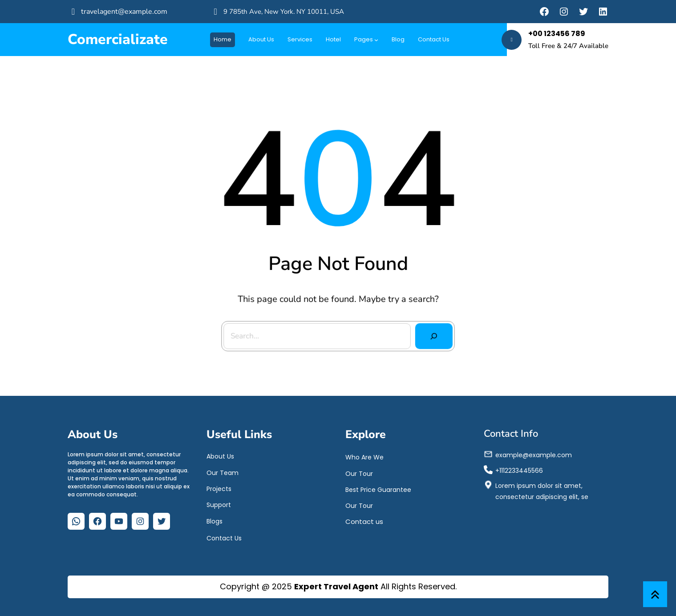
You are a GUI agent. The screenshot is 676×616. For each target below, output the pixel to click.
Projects (219, 487)
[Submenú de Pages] (376, 40)
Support (219, 503)
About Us (220, 455)
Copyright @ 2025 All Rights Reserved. (338, 586)
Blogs (215, 520)
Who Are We (364, 456)
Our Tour (359, 472)
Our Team (223, 471)
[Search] (432, 335)
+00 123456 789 (557, 34)
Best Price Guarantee (378, 488)
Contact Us (224, 537)
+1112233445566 (519, 469)
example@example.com (534, 453)
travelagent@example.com (124, 12)
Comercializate (118, 39)
